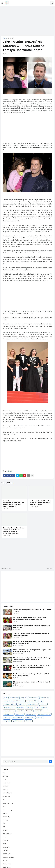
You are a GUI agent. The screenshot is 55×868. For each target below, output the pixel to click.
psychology (31, 714)
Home (5, 38)
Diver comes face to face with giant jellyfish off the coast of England (32, 683)
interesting (9, 708)
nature (44, 708)
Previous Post (7, 569)
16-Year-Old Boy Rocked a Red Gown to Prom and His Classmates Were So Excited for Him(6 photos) (30, 618)
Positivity (20, 714)
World (29, 721)
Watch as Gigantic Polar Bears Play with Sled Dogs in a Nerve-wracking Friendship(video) (33, 651)
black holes (33, 698)
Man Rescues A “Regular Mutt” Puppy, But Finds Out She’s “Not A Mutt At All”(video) (31, 675)
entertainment (19, 701)
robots (7, 718)
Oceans (29, 711)
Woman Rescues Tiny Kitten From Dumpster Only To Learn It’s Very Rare (32, 610)
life (36, 708)
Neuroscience (9, 711)
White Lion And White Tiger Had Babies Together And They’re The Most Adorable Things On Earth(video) (32, 659)
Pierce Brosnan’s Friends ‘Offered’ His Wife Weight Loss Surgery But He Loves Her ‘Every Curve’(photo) (13, 504)
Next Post (50, 569)
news (20, 711)
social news (29, 718)
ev (40, 701)
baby (24, 698)
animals (14, 698)
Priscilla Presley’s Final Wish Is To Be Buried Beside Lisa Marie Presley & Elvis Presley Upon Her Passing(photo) (33, 667)
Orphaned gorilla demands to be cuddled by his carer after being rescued (32, 626)
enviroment (31, 701)
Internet (20, 708)
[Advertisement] (27, 21)
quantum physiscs (44, 714)
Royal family (17, 718)
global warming (10, 704)
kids (29, 708)
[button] (2, 3)
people (38, 711)
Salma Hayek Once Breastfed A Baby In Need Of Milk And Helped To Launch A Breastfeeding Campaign (14, 531)
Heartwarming (32, 704)
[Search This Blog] (26, 761)
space (39, 718)
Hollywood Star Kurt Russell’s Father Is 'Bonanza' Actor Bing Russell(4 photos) (40, 503)
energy (7, 701)
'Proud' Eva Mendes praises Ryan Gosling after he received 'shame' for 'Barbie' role (31, 634)
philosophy (8, 714)
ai (6, 698)
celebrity (11, 38)
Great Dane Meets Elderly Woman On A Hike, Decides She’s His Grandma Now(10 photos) (33, 643)
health (21, 704)
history (43, 704)
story (7, 721)
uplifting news (18, 721)
